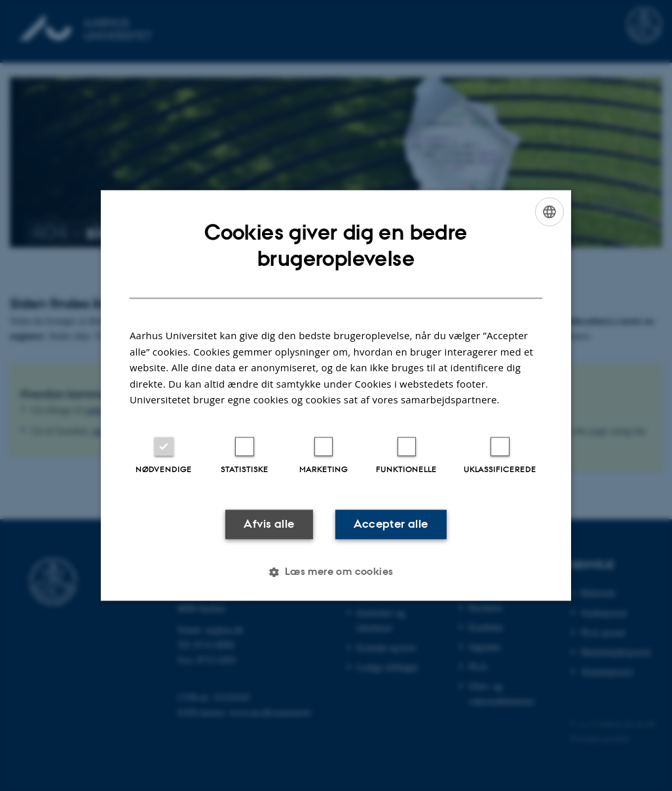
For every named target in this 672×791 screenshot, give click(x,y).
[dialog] (336, 395)
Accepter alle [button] (391, 524)
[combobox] (550, 212)
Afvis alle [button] (269, 524)
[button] (336, 572)
